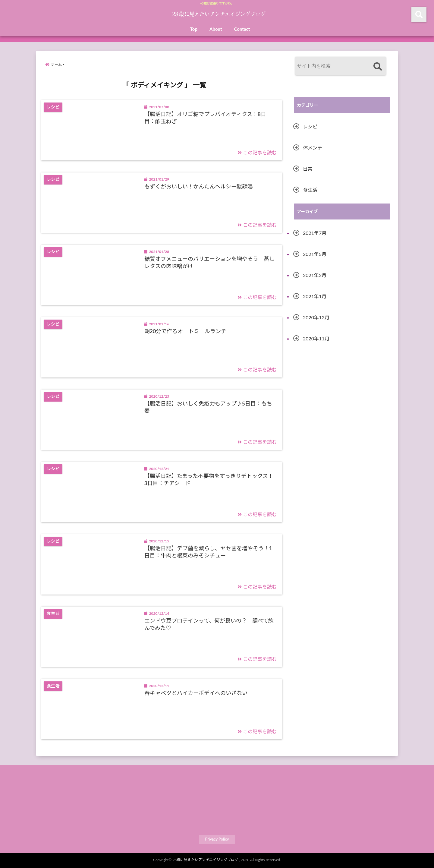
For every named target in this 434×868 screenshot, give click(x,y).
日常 (308, 169)
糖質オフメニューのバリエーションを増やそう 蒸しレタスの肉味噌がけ (209, 262)
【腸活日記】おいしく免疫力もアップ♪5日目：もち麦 (208, 407)
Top (194, 29)
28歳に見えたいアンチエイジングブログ (205, 860)
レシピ (310, 126)
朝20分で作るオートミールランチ (186, 331)
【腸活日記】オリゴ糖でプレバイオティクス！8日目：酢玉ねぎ (205, 117)
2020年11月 (316, 338)
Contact (242, 29)
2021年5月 (315, 254)
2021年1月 (315, 296)
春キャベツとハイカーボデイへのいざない (196, 693)
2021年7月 (315, 233)
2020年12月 (316, 317)
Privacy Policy (217, 839)
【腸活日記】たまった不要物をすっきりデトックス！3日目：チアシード (209, 479)
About (216, 29)
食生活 (310, 190)
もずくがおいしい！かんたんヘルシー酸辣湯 (199, 186)
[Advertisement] (342, 409)
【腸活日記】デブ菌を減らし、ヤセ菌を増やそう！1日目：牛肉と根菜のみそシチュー (208, 552)
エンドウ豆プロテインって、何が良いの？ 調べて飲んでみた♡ (209, 624)
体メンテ (313, 148)
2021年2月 (315, 275)
